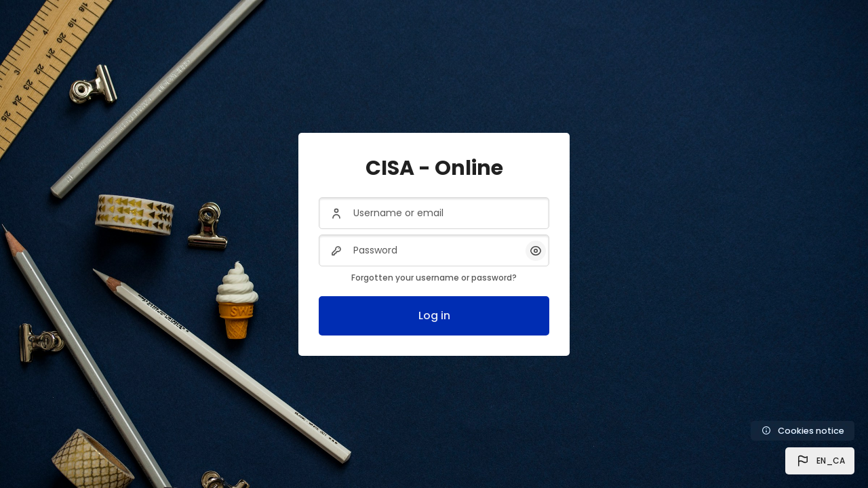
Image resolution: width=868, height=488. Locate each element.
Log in (434, 316)
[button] (820, 461)
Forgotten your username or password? (434, 278)
